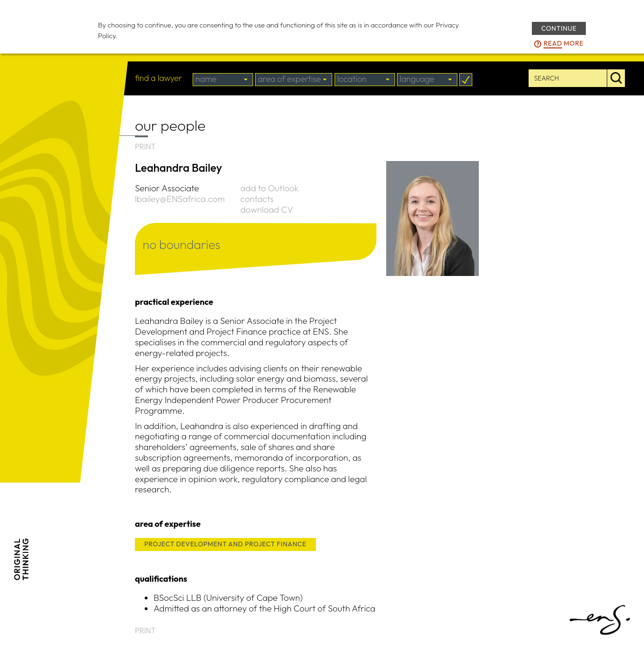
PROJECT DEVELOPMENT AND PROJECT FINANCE (225, 544)
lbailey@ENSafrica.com (180, 199)
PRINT (145, 147)
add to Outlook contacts (270, 193)
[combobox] (223, 80)
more (563, 44)
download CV (267, 209)
